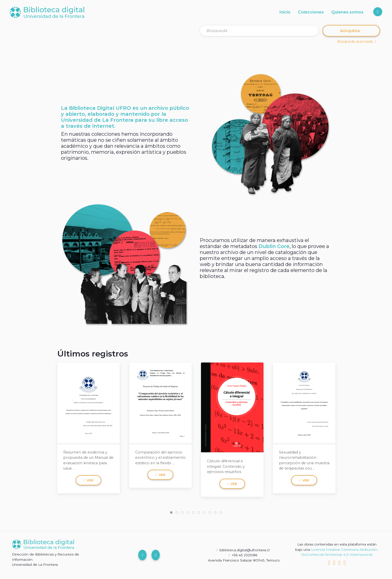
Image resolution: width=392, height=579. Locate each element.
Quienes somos (347, 12)
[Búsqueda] (259, 31)
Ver (89, 480)
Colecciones (311, 12)
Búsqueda (350, 31)
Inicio (285, 12)
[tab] (171, 512)
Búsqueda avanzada (357, 41)
